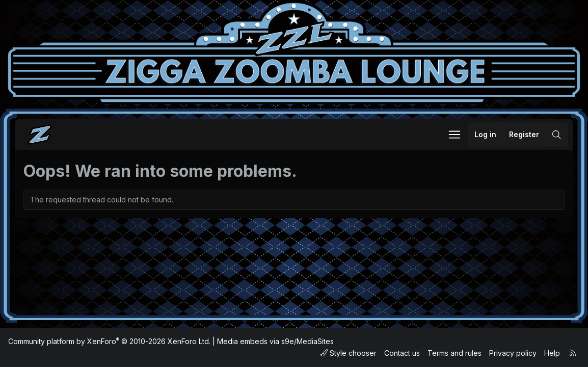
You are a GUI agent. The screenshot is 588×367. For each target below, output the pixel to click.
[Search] (556, 135)
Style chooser (349, 353)
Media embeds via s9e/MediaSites (275, 341)
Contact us (402, 353)
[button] (455, 135)
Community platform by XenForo (109, 341)
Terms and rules (455, 353)
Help (552, 353)
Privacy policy (513, 353)
